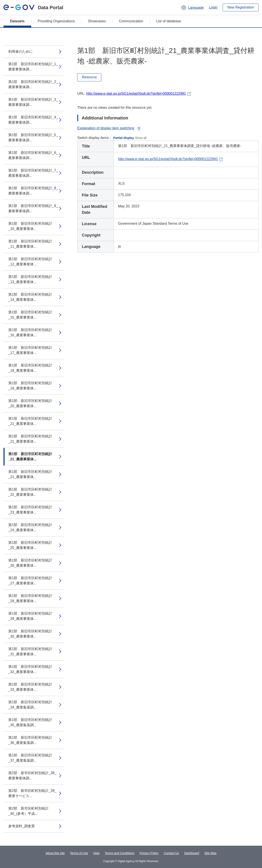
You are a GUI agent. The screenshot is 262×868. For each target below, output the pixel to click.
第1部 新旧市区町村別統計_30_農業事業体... (30, 634)
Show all (141, 138)
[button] (192, 7)
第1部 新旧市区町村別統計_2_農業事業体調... (33, 84)
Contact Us (171, 853)
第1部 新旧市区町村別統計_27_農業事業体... (30, 581)
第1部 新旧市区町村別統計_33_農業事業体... (30, 687)
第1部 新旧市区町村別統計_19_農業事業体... (30, 386)
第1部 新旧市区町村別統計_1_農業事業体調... (33, 67)
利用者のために (21, 52)
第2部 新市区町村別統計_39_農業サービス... (32, 793)
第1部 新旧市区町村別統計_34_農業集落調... (30, 705)
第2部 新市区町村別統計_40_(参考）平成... (28, 811)
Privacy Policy (149, 853)
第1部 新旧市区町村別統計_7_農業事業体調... (33, 173)
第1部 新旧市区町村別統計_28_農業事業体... (30, 598)
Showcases (97, 21)
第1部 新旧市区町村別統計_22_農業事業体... (30, 492)
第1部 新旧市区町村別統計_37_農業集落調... (30, 758)
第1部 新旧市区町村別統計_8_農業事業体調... (33, 191)
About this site (55, 853)
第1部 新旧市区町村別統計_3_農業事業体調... (33, 102)
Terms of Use (79, 853)
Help (96, 853)
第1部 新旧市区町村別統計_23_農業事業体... (30, 510)
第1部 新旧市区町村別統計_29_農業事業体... (30, 616)
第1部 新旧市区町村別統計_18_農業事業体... (30, 368)
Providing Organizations (56, 21)
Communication (131, 21)
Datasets (17, 21)
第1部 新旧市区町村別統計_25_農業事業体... (30, 545)
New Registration (241, 7)
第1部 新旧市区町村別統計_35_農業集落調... (30, 722)
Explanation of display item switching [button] (109, 128)
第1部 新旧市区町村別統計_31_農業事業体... (30, 651)
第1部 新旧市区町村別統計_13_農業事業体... (30, 279)
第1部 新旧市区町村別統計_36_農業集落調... (30, 740)
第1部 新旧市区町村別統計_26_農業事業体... (30, 563)
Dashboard (192, 853)
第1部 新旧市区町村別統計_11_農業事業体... (30, 244)
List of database (169, 21)
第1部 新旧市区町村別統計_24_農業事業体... (30, 527)
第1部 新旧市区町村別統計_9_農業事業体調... (33, 208)
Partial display (124, 138)
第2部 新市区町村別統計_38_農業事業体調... (32, 776)
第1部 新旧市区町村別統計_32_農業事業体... (30, 669)
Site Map (210, 853)
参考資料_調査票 (22, 826)
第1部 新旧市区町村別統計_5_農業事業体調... (33, 138)
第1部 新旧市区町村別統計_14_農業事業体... (30, 297)
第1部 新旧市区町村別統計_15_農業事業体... (30, 315)
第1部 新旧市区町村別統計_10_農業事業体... (30, 226)
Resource (89, 77)
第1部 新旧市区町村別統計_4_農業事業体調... (33, 120)
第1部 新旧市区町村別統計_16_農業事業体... (30, 332)
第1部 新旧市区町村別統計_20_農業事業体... (30, 403)
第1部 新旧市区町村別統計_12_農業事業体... (30, 262)
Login (213, 7)
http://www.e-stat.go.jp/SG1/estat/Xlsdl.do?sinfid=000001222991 (136, 94)
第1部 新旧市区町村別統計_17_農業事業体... (30, 350)
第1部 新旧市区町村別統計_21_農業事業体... (30, 421)
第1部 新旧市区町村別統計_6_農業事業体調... (33, 155)
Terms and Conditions (120, 853)
